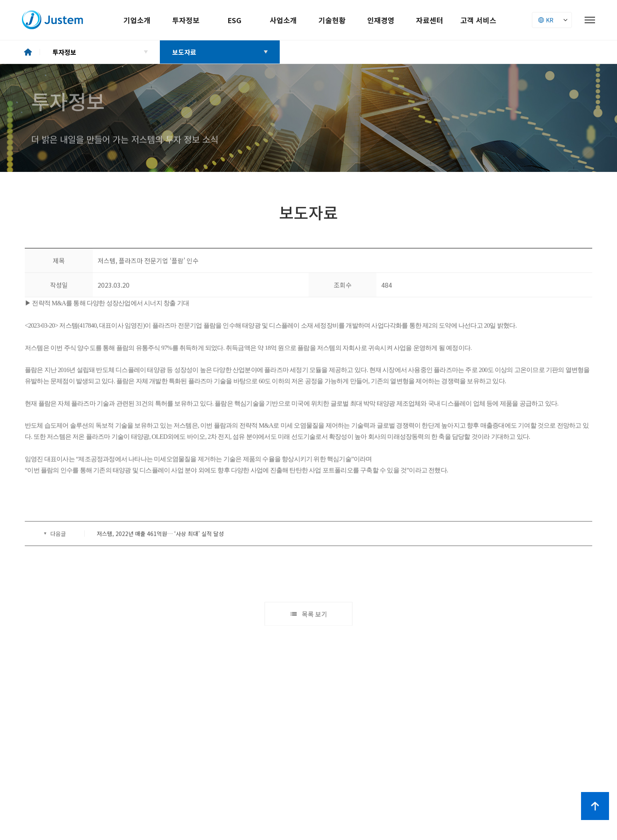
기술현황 (332, 20)
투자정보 (186, 20)
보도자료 (184, 52)
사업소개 (283, 20)
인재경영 (381, 20)
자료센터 (430, 20)
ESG (234, 20)
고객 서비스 (478, 20)
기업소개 (137, 20)
